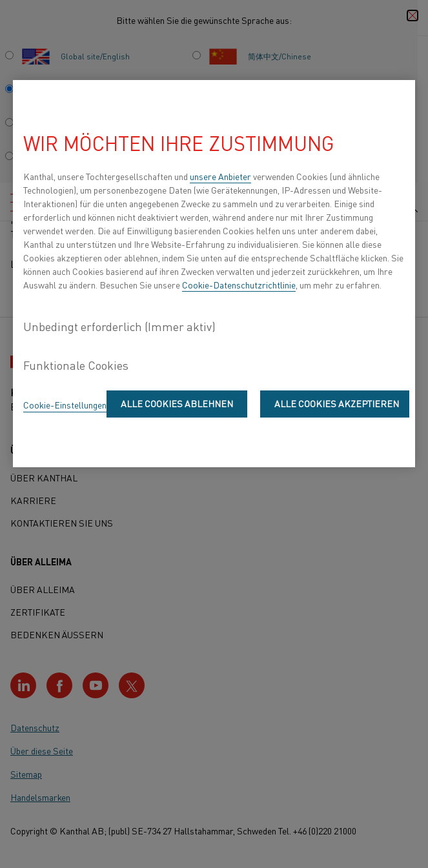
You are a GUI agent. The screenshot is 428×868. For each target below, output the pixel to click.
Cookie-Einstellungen (65, 405)
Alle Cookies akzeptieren (337, 403)
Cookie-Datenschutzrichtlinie (239, 285)
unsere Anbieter (220, 176)
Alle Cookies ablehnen (177, 403)
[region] (214, 274)
